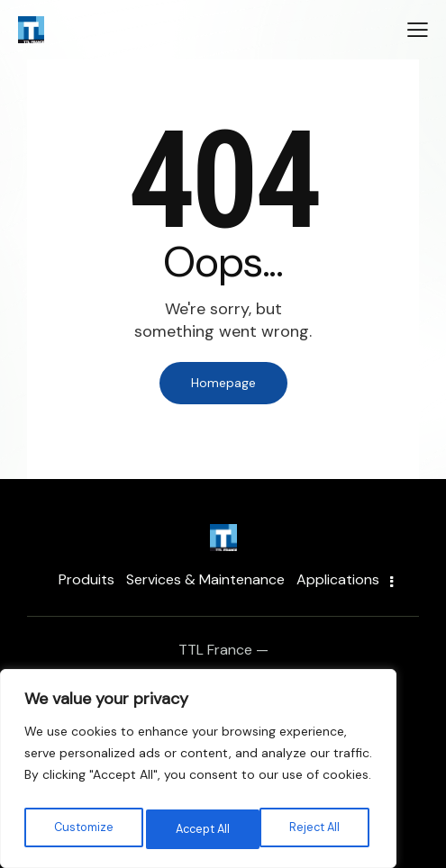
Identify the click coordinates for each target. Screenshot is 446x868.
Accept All (316, 829)
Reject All (200, 829)
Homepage (223, 383)
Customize (82, 829)
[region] (198, 773)
